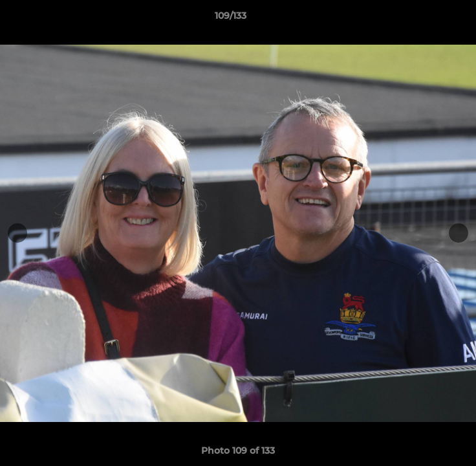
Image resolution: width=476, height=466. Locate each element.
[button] (429, 19)
